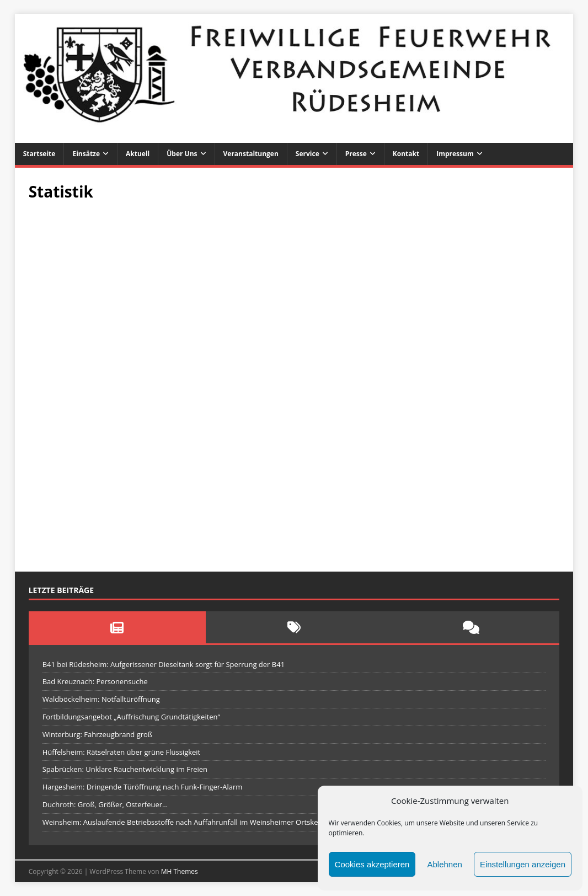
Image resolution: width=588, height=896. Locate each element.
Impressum (455, 154)
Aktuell (138, 154)
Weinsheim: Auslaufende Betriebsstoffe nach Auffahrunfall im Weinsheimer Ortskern (184, 822)
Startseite (39, 154)
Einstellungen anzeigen (523, 864)
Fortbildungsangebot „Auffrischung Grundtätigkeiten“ (131, 717)
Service (308, 154)
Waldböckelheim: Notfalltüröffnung (101, 699)
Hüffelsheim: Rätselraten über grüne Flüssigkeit (122, 752)
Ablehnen (444, 864)
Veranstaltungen (251, 154)
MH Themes (180, 871)
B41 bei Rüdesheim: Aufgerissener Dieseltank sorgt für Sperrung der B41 (164, 664)
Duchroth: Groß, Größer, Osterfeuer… (105, 804)
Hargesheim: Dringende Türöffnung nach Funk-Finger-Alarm (143, 787)
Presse (356, 154)
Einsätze (86, 154)
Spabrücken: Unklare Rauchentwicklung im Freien (125, 769)
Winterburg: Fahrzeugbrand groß (97, 734)
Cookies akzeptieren (372, 864)
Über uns (182, 154)
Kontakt (406, 154)
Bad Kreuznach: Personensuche (95, 681)
